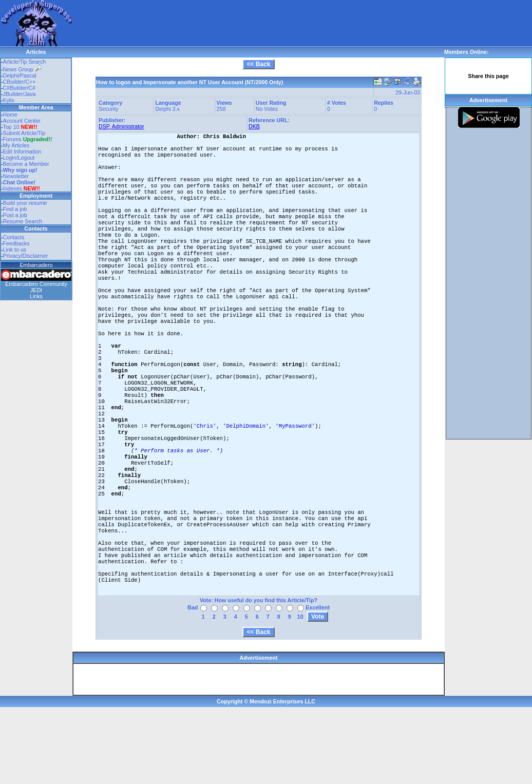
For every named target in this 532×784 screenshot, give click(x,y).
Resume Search (23, 221)
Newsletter (16, 176)
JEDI (36, 290)
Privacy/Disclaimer (26, 256)
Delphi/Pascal (20, 75)
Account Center (22, 121)
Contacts (14, 237)
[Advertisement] (141, 15)
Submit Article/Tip (24, 133)
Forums (28, 139)
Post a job (15, 215)
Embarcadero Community (36, 284)
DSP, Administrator (121, 126)
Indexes (13, 188)
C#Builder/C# (19, 88)
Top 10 (11, 127)
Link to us (15, 250)
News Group (22, 69)
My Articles (16, 145)
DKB (254, 126)
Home (10, 114)
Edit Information (22, 151)
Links (36, 296)
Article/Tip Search (25, 62)
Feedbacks (16, 243)
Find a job (15, 209)
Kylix (9, 100)
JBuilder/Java (20, 94)
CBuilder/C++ (20, 82)
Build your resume (25, 203)
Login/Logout (19, 158)
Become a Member (26, 164)
